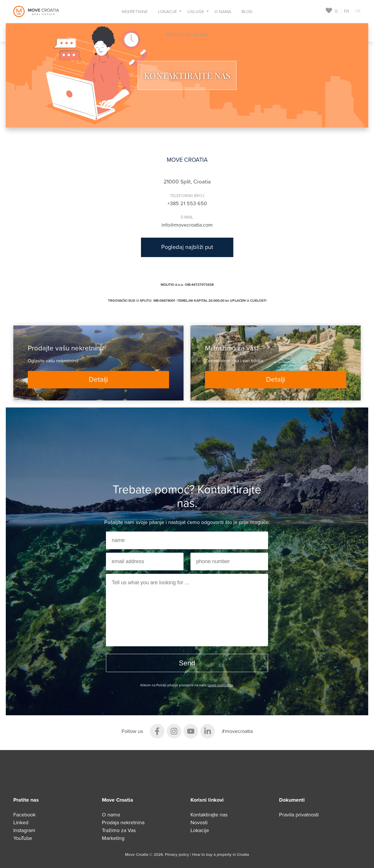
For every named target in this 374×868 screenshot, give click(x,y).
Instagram (24, 830)
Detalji (98, 380)
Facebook (24, 815)
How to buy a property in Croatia (221, 855)
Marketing (113, 838)
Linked (21, 822)
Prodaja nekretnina (123, 822)
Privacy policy (178, 855)
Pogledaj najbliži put (187, 247)
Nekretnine (135, 12)
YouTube (23, 838)
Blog (247, 12)
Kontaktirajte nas (187, 35)
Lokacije (168, 12)
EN (346, 11)
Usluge (196, 12)
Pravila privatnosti (299, 815)
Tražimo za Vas (119, 830)
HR (358, 11)
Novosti (199, 822)
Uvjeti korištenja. (221, 685)
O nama (223, 12)
